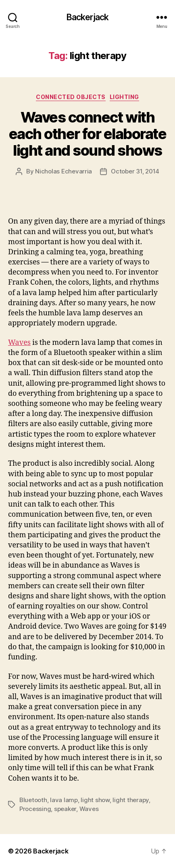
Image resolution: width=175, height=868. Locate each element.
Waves (19, 343)
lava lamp (64, 800)
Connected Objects (71, 97)
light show (95, 800)
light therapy (131, 800)
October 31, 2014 (135, 171)
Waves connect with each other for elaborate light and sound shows (87, 134)
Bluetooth (33, 800)
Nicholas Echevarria (64, 171)
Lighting (124, 97)
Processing (35, 809)
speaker (65, 809)
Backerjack (87, 17)
